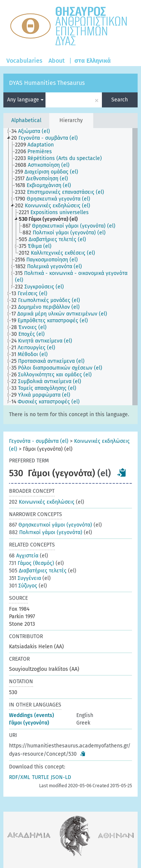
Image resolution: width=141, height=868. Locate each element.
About (57, 61)
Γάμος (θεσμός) (32, 563)
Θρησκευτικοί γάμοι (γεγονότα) (51, 525)
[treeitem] (34, 131)
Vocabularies (24, 61)
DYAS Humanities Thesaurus (47, 83)
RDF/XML (20, 777)
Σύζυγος (23, 586)
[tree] (70, 267)
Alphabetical (26, 120)
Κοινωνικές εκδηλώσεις (42, 502)
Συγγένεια (25, 578)
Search (120, 100)
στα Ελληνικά (93, 61)
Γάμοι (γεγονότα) (29, 723)
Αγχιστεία (24, 556)
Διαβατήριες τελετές (38, 571)
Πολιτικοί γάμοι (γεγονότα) (46, 532)
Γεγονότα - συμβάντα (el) (39, 441)
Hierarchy (71, 120)
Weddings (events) (32, 715)
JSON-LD (61, 777)
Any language (25, 100)
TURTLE (40, 777)
